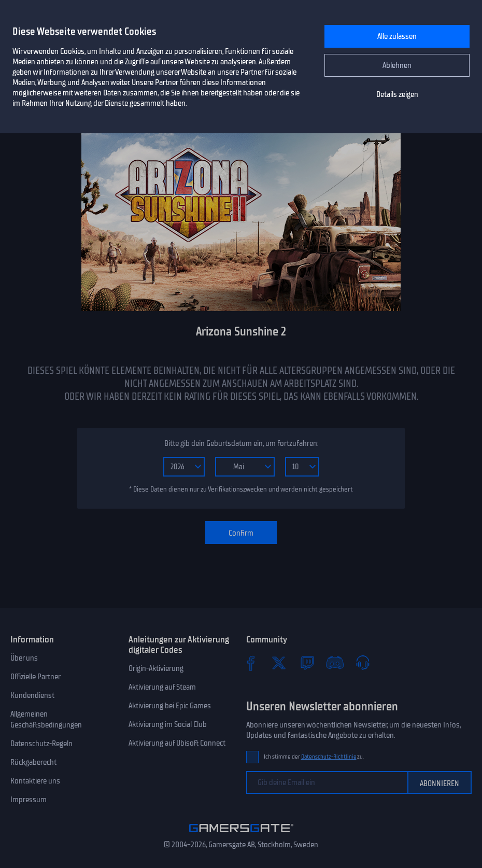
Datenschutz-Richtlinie (329, 757)
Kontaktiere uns (35, 781)
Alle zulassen (397, 36)
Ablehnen (397, 65)
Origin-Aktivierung (156, 668)
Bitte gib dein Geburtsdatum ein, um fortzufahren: (241, 443)
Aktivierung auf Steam (162, 687)
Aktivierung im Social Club (168, 724)
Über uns (24, 658)
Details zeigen (397, 94)
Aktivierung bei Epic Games (170, 706)
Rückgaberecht (33, 762)
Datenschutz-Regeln (41, 744)
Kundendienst (32, 695)
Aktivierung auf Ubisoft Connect (177, 743)
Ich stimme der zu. (314, 757)
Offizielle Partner (36, 677)
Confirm (241, 533)
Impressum (29, 800)
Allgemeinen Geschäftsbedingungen (46, 719)
